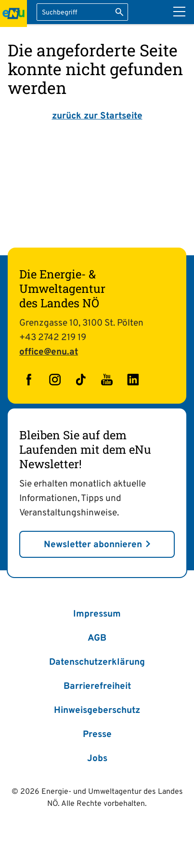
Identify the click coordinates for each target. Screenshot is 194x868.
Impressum (97, 614)
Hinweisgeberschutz (97, 710)
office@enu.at (49, 352)
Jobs (97, 759)
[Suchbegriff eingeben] (82, 12)
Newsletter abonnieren (93, 545)
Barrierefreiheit (97, 686)
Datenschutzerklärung (97, 662)
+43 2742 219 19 (53, 338)
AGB (97, 638)
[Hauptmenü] (179, 12)
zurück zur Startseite (97, 116)
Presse (97, 735)
